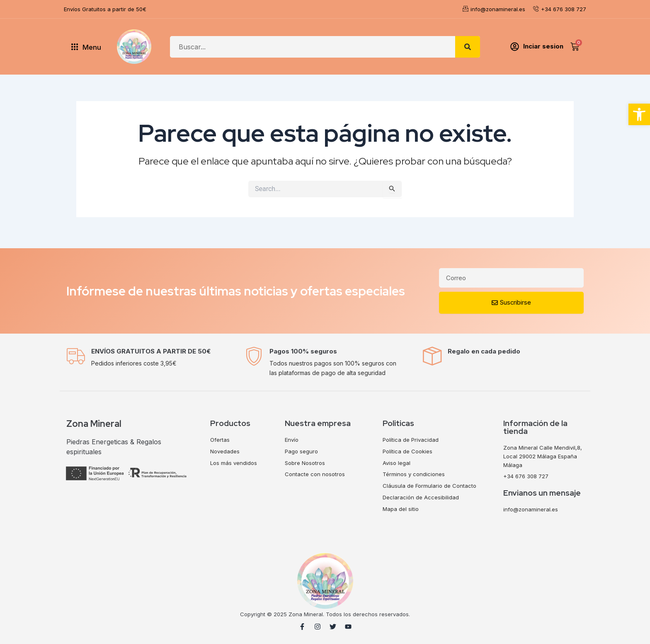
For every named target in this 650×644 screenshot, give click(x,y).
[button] (639, 114)
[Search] (468, 47)
